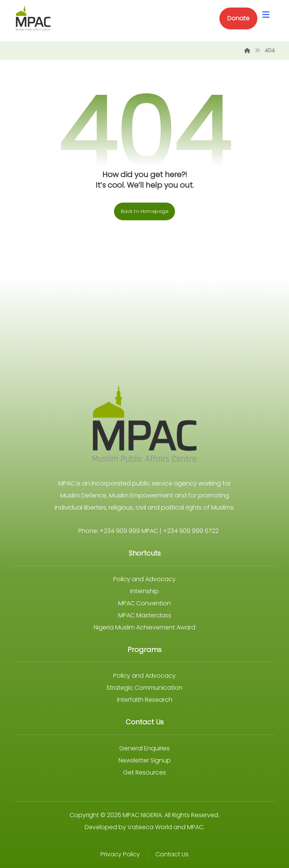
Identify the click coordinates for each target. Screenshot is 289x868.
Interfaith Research (145, 700)
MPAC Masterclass (145, 615)
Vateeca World (150, 827)
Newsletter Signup (145, 760)
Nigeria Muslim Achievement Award (144, 627)
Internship (144, 591)
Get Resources (144, 772)
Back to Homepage (144, 211)
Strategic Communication (144, 688)
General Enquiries (144, 748)
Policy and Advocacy (144, 579)
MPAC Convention (144, 603)
